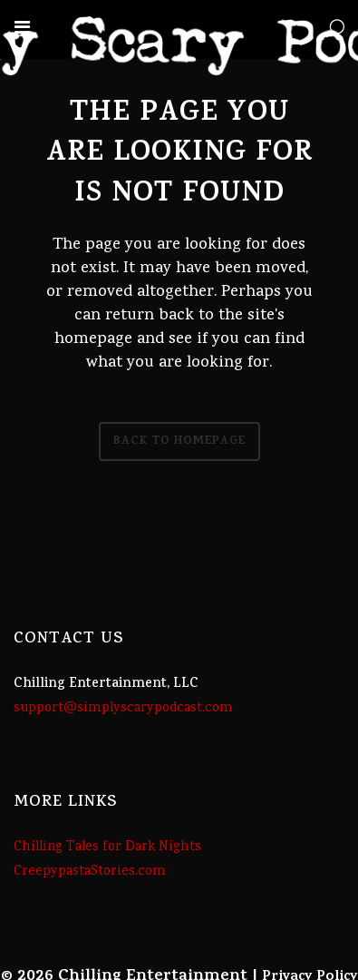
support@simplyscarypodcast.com (123, 709)
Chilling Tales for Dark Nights (107, 848)
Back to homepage (179, 441)
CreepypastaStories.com (90, 872)
